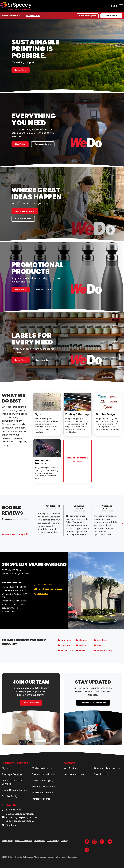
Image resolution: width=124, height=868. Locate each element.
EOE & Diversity (53, 841)
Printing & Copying (77, 414)
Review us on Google (13, 534)
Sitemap (65, 841)
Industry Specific (41, 799)
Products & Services (15, 763)
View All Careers (31, 703)
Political (83, 645)
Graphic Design (105, 414)
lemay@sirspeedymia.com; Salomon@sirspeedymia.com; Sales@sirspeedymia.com (20, 817)
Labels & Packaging (43, 780)
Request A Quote (43, 144)
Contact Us (9, 805)
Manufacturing (104, 650)
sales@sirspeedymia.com (48, 589)
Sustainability (101, 774)
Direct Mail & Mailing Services (13, 782)
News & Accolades (74, 774)
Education (66, 645)
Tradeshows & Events (44, 774)
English (114, 6)
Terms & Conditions (23, 841)
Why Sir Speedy (72, 768)
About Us (70, 763)
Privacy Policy (8, 841)
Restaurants (67, 650)
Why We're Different (25, 211)
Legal (100, 645)
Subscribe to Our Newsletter (93, 703)
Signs (38, 414)
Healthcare (103, 640)
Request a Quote (88, 16)
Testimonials (113, 768)
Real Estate (67, 640)
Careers (98, 768)
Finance (83, 640)
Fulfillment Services (42, 793)
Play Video (20, 144)
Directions (41, 594)
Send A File (111, 16)
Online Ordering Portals (14, 790)
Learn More (21, 70)
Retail (82, 650)
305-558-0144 (33, 16)
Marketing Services (42, 768)
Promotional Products (42, 462)
